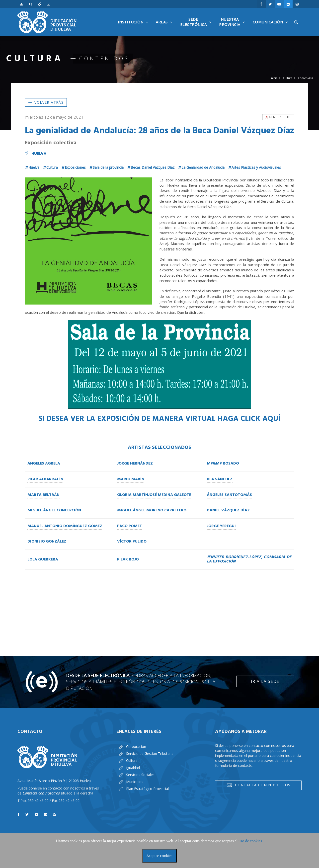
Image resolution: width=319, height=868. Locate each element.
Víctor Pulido (132, 542)
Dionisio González (47, 542)
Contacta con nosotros (258, 785)
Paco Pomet (130, 526)
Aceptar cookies (159, 856)
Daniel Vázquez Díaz (228, 510)
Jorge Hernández (135, 464)
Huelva (36, 154)
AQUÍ (271, 419)
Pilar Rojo (128, 559)
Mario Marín (131, 479)
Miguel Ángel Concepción (54, 510)
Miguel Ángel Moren (139, 510)
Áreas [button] (165, 28)
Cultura (288, 78)
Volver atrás (46, 102)
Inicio (274, 78)
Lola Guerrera (43, 559)
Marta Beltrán (43, 495)
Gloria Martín (133, 495)
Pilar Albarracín (45, 479)
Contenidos (305, 78)
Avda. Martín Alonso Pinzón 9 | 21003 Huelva (54, 781)
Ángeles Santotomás (229, 495)
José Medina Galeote (170, 495)
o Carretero (173, 510)
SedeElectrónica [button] (197, 26)
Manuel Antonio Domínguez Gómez (65, 526)
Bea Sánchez (220, 479)
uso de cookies (250, 841)
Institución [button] (134, 28)
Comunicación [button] (272, 28)
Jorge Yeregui (221, 526)
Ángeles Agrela (44, 464)
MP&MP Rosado (223, 464)
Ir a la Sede (265, 681)
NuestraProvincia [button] (233, 26)
